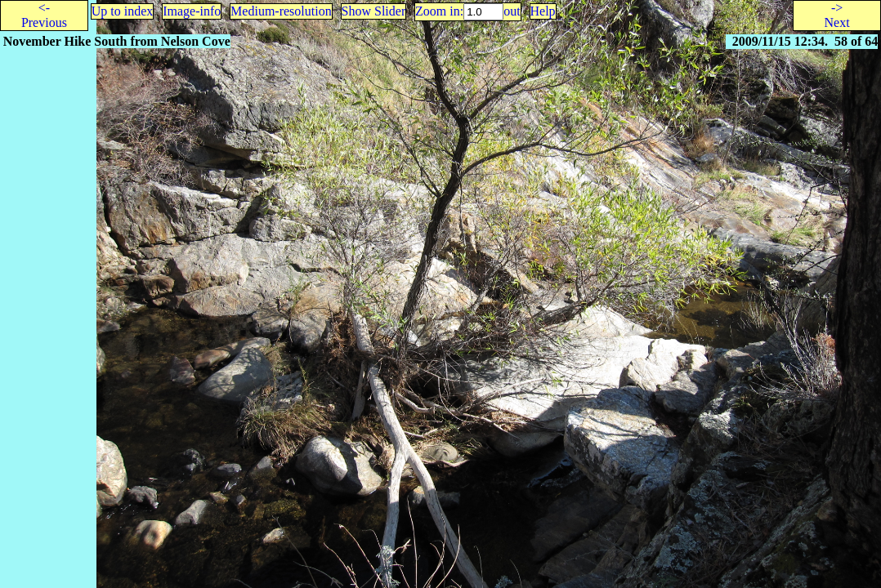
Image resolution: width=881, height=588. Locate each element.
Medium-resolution (281, 11)
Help (543, 11)
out (512, 11)
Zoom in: (439, 11)
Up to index (123, 11)
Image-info (192, 11)
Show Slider (374, 11)
